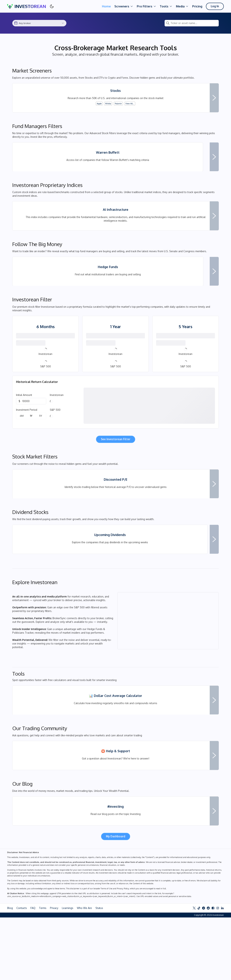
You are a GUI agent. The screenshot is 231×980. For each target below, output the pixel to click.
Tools (165, 6)
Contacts (22, 971)
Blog (10, 971)
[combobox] (39, 23)
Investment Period (27, 438)
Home (105, 6)
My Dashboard (115, 899)
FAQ (33, 971)
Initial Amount (24, 423)
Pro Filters (146, 6)
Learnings (68, 971)
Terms (43, 971)
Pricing (196, 6)
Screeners (123, 6)
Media (181, 6)
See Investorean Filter (116, 467)
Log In (214, 6)
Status (99, 971)
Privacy (54, 971)
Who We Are (84, 971)
